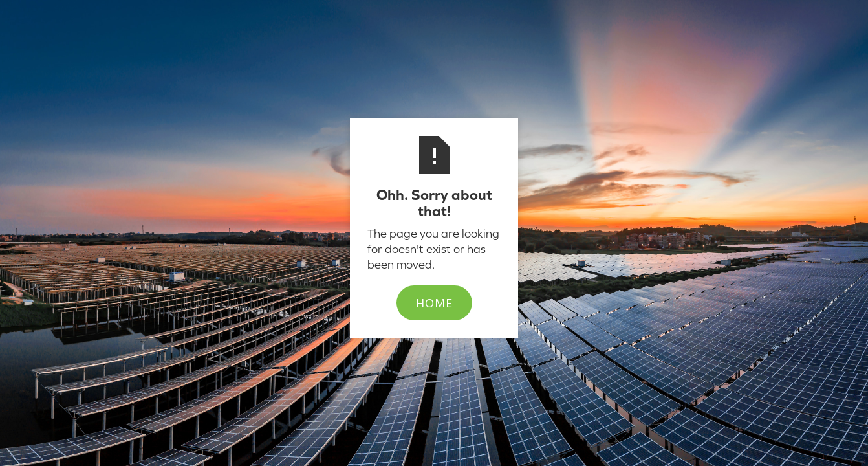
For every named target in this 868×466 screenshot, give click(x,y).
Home (434, 303)
